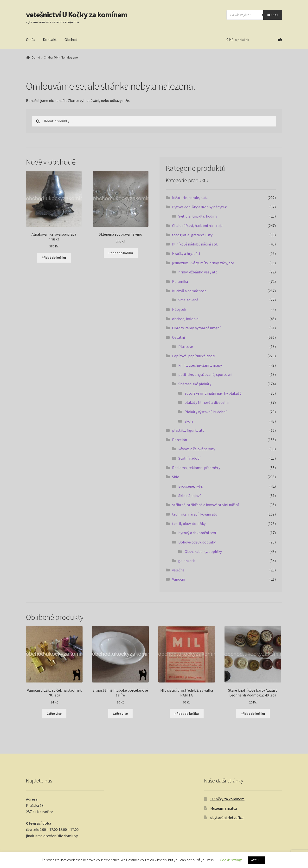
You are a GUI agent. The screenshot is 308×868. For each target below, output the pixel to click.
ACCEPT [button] (257, 860)
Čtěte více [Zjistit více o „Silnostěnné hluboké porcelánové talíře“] (120, 714)
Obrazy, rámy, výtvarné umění (196, 328)
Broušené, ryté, (191, 486)
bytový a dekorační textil (199, 533)
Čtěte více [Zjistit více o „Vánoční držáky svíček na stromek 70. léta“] (54, 714)
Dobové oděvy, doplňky (197, 542)
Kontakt (50, 40)
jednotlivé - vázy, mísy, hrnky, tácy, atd (203, 263)
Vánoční (179, 579)
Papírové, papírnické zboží (194, 356)
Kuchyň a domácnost (189, 291)
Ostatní (178, 337)
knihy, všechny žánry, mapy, (200, 365)
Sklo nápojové (190, 496)
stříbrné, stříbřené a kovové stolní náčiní (205, 505)
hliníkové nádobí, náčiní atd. (195, 244)
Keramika (180, 281)
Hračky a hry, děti (186, 253)
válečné (178, 570)
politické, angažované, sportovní (205, 374)
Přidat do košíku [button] (54, 258)
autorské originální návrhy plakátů (213, 393)
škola (189, 421)
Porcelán (180, 440)
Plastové (186, 346)
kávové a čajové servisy (197, 449)
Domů (36, 57)
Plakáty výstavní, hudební (205, 412)
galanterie (187, 561)
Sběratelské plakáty (195, 384)
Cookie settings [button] (231, 860)
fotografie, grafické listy (192, 235)
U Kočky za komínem (227, 799)
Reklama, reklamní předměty (196, 468)
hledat (273, 15)
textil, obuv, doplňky (189, 523)
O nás (31, 40)
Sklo (176, 477)
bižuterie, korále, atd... (190, 198)
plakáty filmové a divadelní (207, 402)
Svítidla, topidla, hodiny (198, 216)
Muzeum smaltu (224, 808)
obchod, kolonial (186, 319)
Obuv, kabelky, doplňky (203, 551)
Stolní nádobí (189, 458)
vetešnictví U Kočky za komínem (77, 15)
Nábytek (179, 309)
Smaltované (188, 300)
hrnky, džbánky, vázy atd (198, 272)
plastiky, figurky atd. (189, 430)
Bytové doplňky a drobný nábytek (199, 207)
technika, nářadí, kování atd (195, 514)
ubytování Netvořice (227, 817)
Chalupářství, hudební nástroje (197, 225)
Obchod (71, 40)
